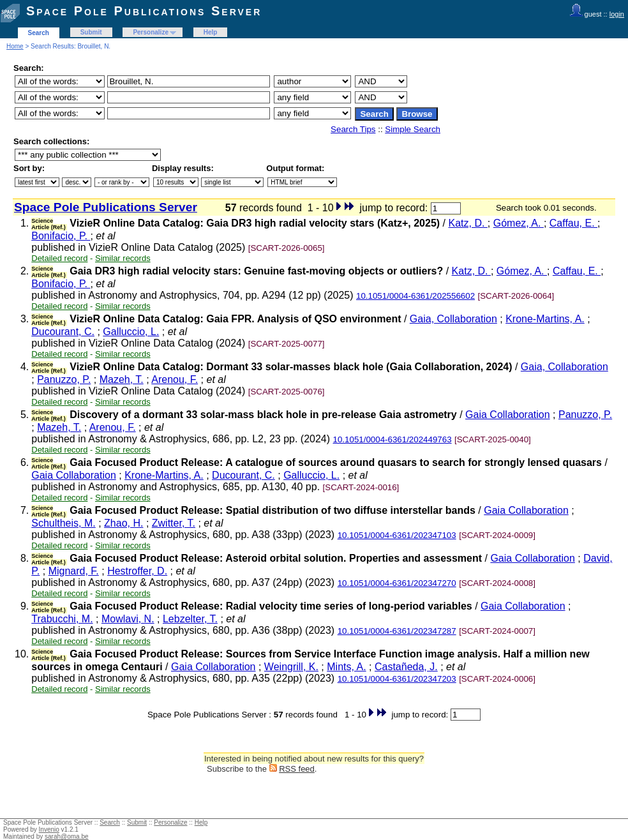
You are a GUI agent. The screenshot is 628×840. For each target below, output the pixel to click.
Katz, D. (467, 223)
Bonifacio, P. (61, 236)
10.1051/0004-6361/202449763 (392, 439)
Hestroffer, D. (137, 571)
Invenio (49, 829)
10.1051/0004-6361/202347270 (397, 583)
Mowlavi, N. (128, 619)
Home (15, 46)
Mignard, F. (74, 571)
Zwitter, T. (174, 523)
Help (211, 32)
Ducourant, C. (63, 332)
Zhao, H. (123, 523)
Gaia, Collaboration (453, 319)
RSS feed (297, 769)
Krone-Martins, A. (545, 319)
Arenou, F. (175, 379)
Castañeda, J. (406, 667)
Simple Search (413, 129)
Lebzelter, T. (190, 619)
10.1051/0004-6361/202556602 (415, 296)
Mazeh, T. (122, 379)
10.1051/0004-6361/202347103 (397, 535)
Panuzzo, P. (64, 379)
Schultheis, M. (63, 523)
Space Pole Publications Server (144, 11)
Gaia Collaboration (508, 415)
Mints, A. (346, 667)
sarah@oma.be (67, 836)
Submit (91, 32)
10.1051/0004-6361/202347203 (397, 679)
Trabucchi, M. (62, 619)
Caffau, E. (573, 223)
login (617, 14)
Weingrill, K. (291, 667)
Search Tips (353, 129)
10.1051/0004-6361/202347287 (397, 631)
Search (39, 33)
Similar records (123, 258)
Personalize (151, 32)
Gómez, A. (519, 223)
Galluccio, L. (131, 332)
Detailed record (59, 258)
